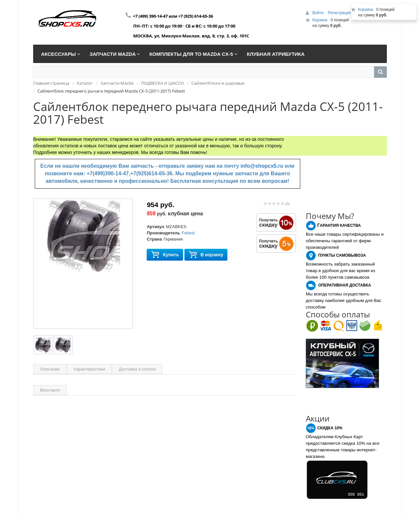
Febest (188, 233)
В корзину (206, 255)
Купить (165, 255)
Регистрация (339, 13)
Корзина (320, 20)
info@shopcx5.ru (262, 166)
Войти (318, 13)
